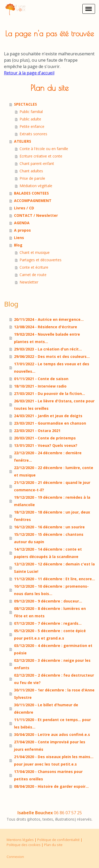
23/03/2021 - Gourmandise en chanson (50, 423)
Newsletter (29, 282)
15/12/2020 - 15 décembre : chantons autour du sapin (49, 538)
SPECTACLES (25, 104)
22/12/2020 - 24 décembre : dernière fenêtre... (48, 457)
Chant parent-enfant (37, 163)
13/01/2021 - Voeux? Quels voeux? (46, 445)
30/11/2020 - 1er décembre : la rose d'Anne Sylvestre (54, 694)
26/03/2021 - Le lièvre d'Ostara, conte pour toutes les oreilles (54, 405)
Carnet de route (33, 275)
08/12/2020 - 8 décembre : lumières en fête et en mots (50, 612)
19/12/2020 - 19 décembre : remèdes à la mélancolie (52, 501)
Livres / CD (24, 208)
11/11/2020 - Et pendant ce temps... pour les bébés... (52, 723)
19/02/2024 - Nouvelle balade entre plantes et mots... (47, 338)
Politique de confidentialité (58, 840)
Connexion (15, 857)
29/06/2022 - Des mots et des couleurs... (52, 356)
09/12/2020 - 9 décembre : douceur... (48, 601)
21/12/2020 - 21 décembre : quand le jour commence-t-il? (52, 486)
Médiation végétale (36, 186)
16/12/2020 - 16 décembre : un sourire (49, 527)
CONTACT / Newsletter (36, 215)
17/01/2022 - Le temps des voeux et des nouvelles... (52, 368)
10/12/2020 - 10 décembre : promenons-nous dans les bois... (51, 590)
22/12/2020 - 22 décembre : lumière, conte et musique (54, 471)
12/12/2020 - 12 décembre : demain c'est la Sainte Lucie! (54, 568)
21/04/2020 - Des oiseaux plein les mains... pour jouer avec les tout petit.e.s (54, 760)
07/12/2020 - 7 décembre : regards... (48, 623)
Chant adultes (31, 171)
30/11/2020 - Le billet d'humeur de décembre (46, 709)
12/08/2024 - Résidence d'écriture (46, 327)
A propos (22, 230)
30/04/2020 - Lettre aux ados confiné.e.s (52, 734)
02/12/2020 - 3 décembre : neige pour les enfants (52, 664)
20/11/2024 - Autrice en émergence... (49, 319)
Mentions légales (20, 840)
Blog (18, 245)
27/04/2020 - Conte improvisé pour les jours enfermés (50, 746)
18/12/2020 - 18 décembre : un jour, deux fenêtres (52, 516)
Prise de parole (32, 178)
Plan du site (53, 845)
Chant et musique (35, 252)
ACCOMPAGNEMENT (33, 201)
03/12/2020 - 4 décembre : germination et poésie (53, 649)
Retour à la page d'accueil (29, 73)
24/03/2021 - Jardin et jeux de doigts (48, 416)
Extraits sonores (33, 134)
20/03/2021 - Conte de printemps (45, 438)
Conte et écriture (34, 267)
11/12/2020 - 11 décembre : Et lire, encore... (55, 579)
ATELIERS (23, 141)
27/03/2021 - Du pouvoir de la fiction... (49, 393)
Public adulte (30, 119)
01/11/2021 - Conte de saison (41, 379)
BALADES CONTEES (31, 193)
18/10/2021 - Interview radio (40, 386)
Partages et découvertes (41, 260)
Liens (19, 238)
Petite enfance (32, 126)
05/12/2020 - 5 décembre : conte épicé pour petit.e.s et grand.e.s (50, 634)
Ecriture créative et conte (41, 156)
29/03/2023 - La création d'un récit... (48, 349)
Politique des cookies (24, 845)
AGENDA (22, 223)
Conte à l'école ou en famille (44, 149)
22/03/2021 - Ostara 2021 (37, 431)
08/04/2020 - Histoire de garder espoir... (51, 786)
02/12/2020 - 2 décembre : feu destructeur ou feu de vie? (54, 679)
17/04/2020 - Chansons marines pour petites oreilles (48, 775)
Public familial (31, 112)
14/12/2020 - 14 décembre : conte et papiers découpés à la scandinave (48, 553)
